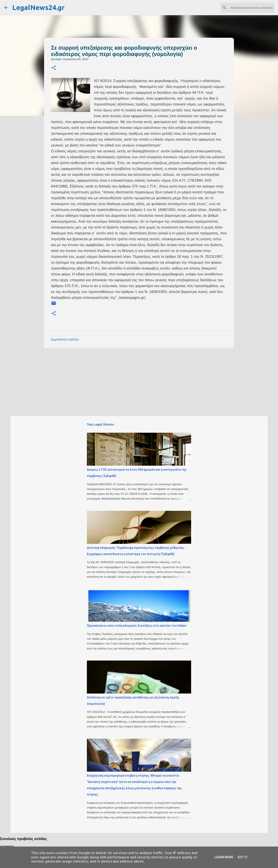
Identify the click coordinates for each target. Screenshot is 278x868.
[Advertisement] (148, 382)
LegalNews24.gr (38, 7)
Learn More (224, 857)
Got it (243, 857)
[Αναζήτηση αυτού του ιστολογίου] (252, 8)
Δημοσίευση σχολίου (65, 339)
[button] (54, 68)
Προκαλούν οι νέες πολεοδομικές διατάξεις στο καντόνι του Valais (137, 626)
